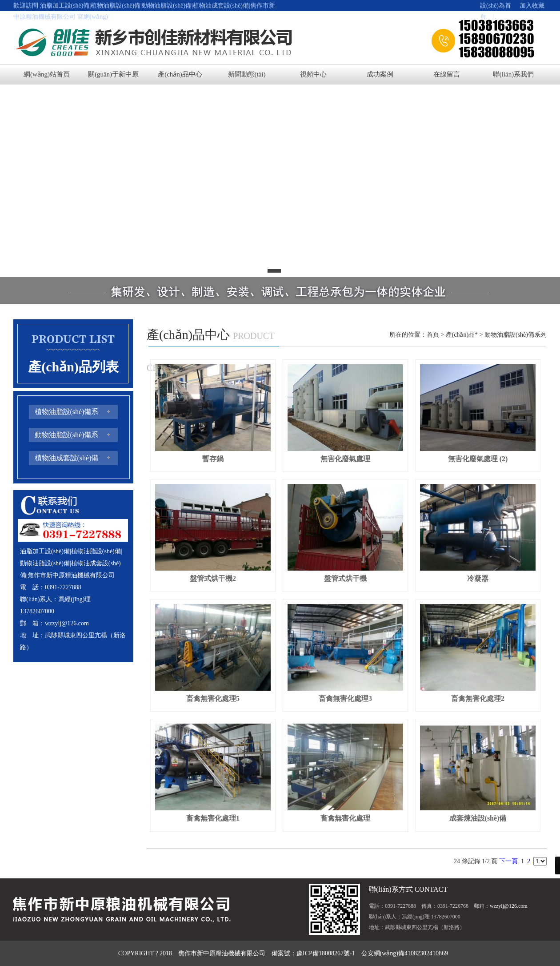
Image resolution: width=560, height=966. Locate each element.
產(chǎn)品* (462, 335)
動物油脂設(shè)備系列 (516, 335)
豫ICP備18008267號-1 (326, 953)
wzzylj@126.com (67, 623)
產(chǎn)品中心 (180, 74)
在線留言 (447, 74)
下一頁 (508, 861)
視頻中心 (313, 74)
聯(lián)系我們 (513, 74)
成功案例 (380, 74)
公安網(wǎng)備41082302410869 (405, 953)
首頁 (433, 335)
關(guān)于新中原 (113, 74)
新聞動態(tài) (247, 74)
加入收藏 (529, 6)
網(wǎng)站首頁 (47, 74)
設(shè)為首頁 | (496, 7)
